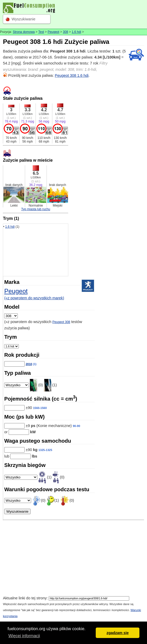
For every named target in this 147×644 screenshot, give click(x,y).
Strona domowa (24, 32)
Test (41, 32)
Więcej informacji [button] (24, 636)
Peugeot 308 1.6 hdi (72, 75)
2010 (29, 364)
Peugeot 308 (61, 322)
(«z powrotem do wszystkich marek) (34, 298)
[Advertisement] (73, 559)
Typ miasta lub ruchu (36, 209)
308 (65, 32)
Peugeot (53, 32)
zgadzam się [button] (118, 633)
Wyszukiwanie (23, 19)
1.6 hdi (76, 32)
